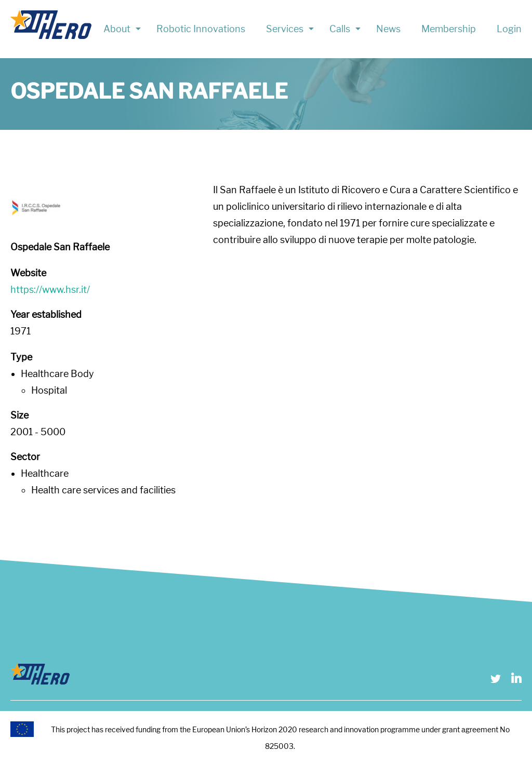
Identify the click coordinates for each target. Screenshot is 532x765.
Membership (449, 29)
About (117, 29)
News (388, 29)
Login (509, 29)
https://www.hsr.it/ (50, 290)
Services (285, 29)
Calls (340, 29)
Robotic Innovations (201, 29)
